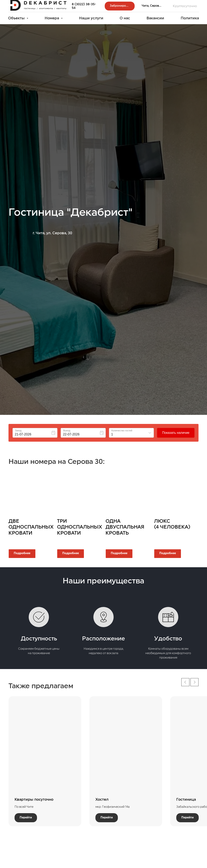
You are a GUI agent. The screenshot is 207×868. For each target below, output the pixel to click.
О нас (125, 18)
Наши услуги (91, 18)
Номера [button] (52, 18)
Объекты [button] (17, 18)
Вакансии (155, 18)
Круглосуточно (185, 6)
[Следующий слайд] (194, 682)
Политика (190, 18)
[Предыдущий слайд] (185, 682)
